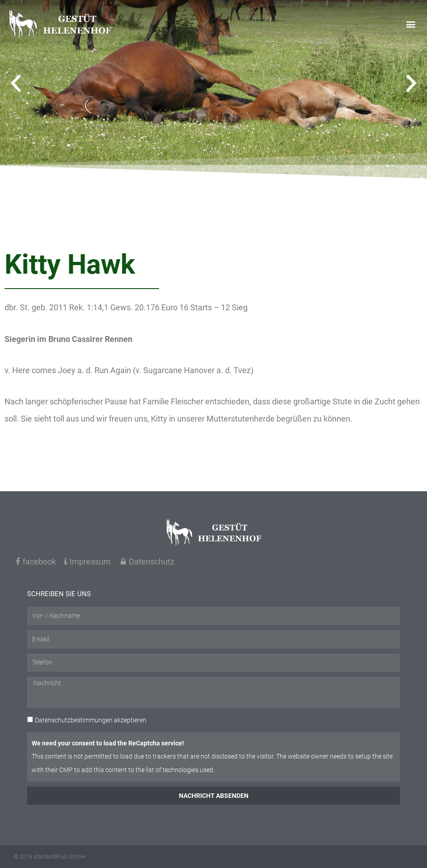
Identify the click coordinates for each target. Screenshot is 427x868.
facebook (36, 562)
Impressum (87, 562)
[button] (411, 24)
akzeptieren (91, 720)
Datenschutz (148, 562)
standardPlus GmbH (59, 856)
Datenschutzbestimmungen (74, 720)
